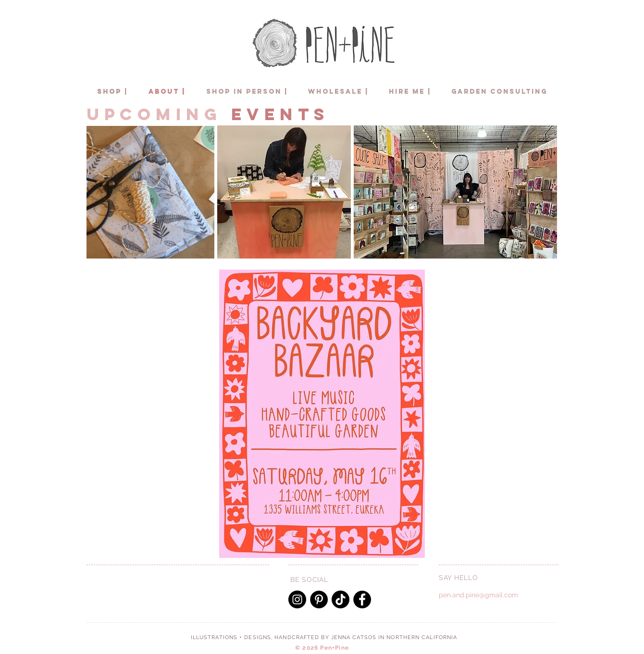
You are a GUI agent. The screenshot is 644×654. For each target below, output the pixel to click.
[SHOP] (109, 92)
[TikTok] (341, 599)
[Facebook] (362, 599)
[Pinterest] (319, 599)
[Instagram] (297, 599)
